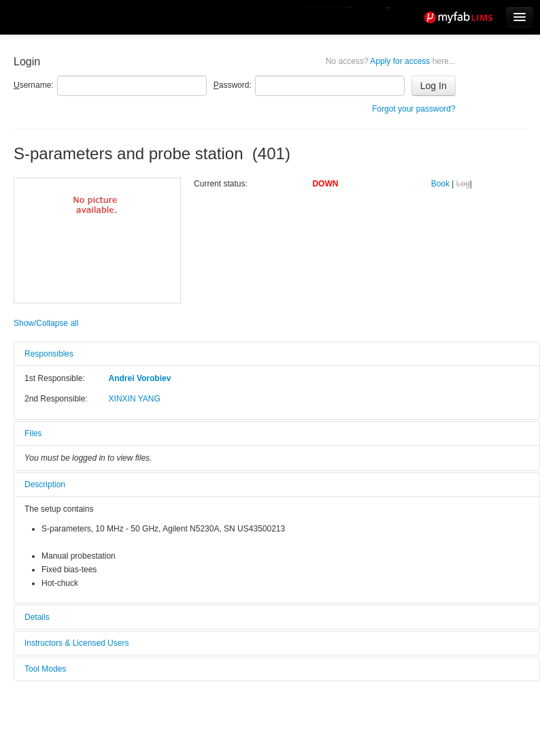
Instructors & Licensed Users (77, 643)
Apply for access (391, 61)
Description (45, 484)
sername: (34, 85)
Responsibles (49, 354)
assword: (233, 85)
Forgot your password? (414, 109)
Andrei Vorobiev (140, 378)
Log (463, 184)
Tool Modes (45, 669)
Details (37, 617)
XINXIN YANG (135, 399)
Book (440, 184)
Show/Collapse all (46, 323)
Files (33, 433)
